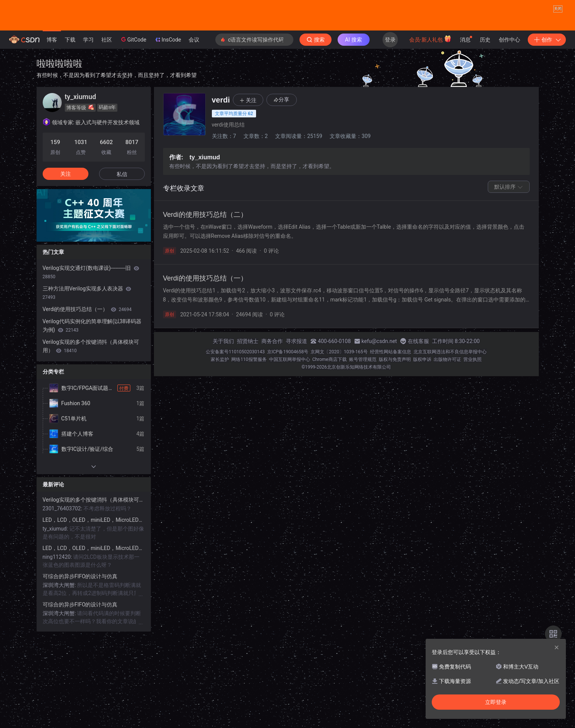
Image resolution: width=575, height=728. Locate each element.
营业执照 (472, 391)
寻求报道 (296, 372)
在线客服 (418, 372)
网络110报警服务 (249, 391)
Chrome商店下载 (330, 391)
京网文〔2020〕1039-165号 (339, 383)
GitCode (133, 71)
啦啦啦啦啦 (59, 95)
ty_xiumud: (56, 560)
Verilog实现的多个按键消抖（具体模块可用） (91, 377)
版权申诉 (422, 391)
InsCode (167, 71)
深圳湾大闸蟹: (60, 616)
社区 (107, 71)
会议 (194, 71)
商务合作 (272, 372)
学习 (88, 71)
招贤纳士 (248, 372)
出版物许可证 (447, 391)
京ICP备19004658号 (288, 383)
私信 (122, 205)
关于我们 (223, 372)
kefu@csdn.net (379, 372)
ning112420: (58, 588)
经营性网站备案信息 (391, 383)
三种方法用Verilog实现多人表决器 (87, 324)
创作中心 (509, 71)
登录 (390, 71)
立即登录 (496, 702)
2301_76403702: (63, 540)
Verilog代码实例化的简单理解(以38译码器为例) (92, 357)
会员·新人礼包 (430, 70)
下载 (70, 71)
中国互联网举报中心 (290, 391)
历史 (485, 71)
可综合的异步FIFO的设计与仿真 (80, 608)
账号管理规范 (363, 391)
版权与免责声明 (395, 391)
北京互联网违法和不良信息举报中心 (450, 383)
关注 (66, 205)
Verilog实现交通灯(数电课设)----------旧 (91, 303)
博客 (52, 71)
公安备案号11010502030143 (235, 383)
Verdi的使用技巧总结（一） (87, 340)
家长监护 (220, 391)
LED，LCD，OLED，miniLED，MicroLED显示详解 (94, 551)
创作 (547, 71)
